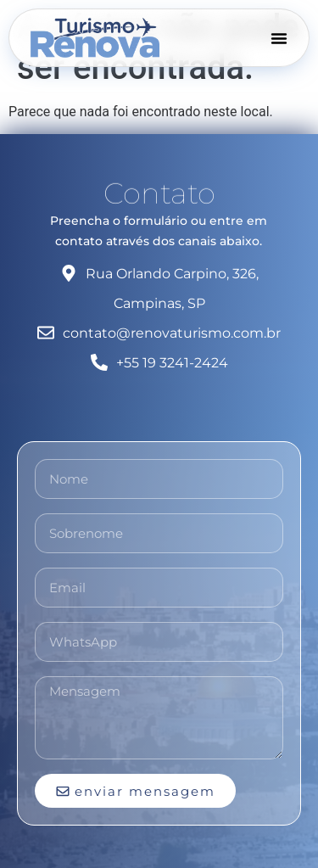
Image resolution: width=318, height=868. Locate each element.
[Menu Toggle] (279, 37)
